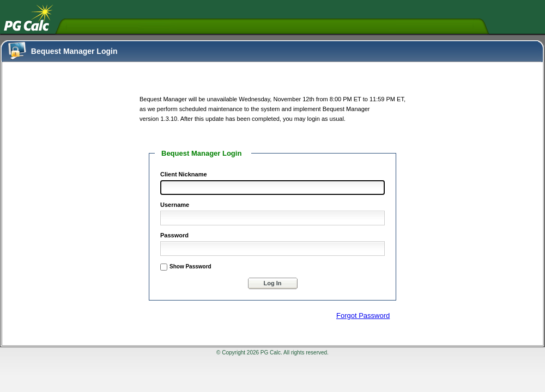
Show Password (190, 267)
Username (175, 205)
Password (174, 235)
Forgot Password (363, 316)
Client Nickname (184, 174)
